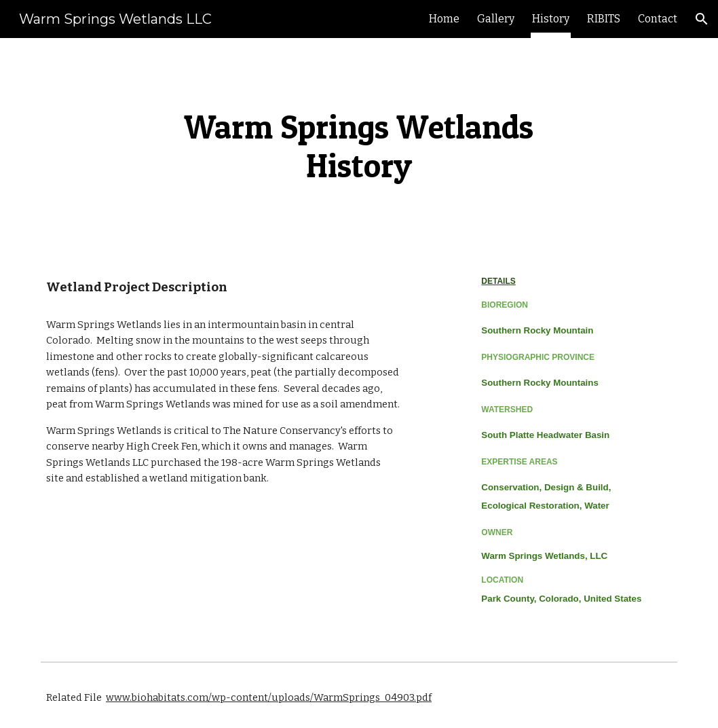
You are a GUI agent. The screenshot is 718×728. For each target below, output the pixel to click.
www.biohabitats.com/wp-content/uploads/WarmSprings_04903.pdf (269, 697)
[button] (702, 19)
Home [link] (444, 19)
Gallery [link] (496, 19)
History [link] (551, 19)
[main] (359, 145)
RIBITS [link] (604, 19)
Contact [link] (658, 19)
